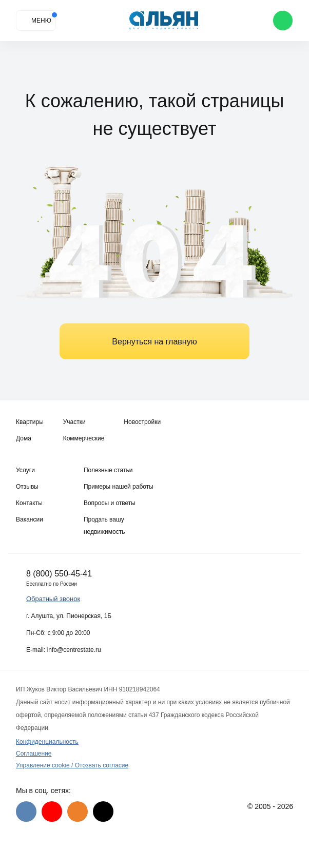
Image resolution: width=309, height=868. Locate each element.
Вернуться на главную (154, 342)
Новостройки (142, 422)
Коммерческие (84, 438)
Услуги (25, 470)
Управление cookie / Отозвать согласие (72, 765)
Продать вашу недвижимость (104, 526)
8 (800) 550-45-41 (59, 574)
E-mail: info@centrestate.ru (64, 650)
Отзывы (27, 487)
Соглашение (34, 754)
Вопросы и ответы (110, 503)
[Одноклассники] (78, 812)
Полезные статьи (108, 470)
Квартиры (30, 422)
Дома (24, 438)
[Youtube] (52, 812)
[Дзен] (103, 812)
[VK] (26, 812)
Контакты (29, 503)
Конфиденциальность (47, 742)
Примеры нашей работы (119, 487)
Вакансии (30, 519)
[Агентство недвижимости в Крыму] (164, 21)
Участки (74, 422)
